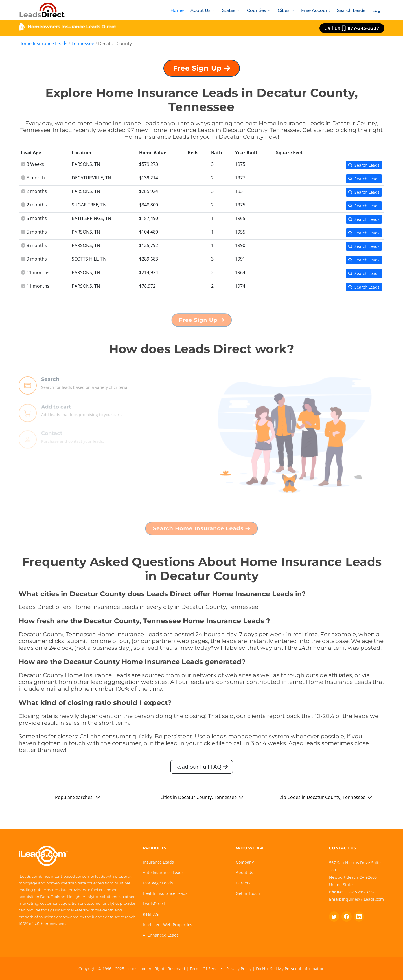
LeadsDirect (154, 904)
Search (50, 393)
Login (378, 10)
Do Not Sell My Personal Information (290, 969)
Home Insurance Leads (43, 43)
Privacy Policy (239, 969)
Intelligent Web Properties (167, 925)
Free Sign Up (201, 70)
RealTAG (151, 914)
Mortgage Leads (158, 883)
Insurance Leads (158, 862)
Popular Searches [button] (77, 800)
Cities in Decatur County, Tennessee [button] (202, 800)
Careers (243, 883)
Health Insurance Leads (165, 893)
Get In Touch (248, 893)
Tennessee (83, 43)
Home (177, 10)
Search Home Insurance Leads (202, 530)
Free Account (316, 10)
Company (245, 862)
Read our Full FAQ (202, 769)
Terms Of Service (206, 969)
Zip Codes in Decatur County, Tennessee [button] (326, 800)
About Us (245, 872)
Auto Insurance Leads (163, 872)
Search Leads (351, 10)
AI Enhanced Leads (161, 935)
